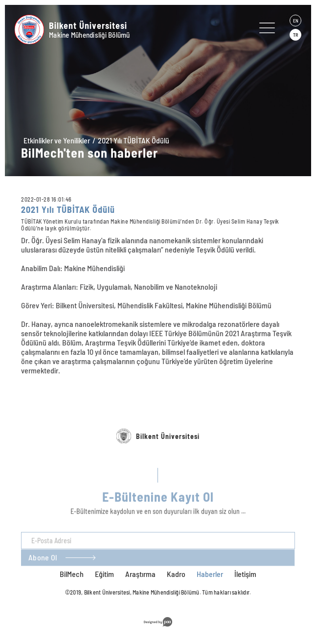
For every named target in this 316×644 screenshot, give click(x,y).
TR (295, 35)
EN (296, 21)
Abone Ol (43, 569)
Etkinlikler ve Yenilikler (57, 140)
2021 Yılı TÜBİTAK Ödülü (134, 140)
